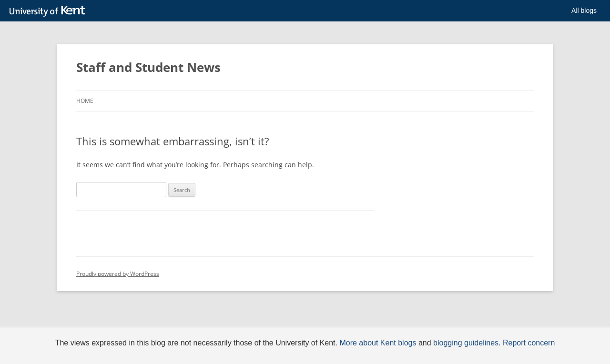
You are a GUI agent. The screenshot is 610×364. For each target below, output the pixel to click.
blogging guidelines (466, 343)
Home (85, 101)
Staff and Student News (148, 67)
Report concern (529, 343)
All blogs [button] (584, 10)
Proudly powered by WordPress (118, 274)
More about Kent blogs (378, 343)
